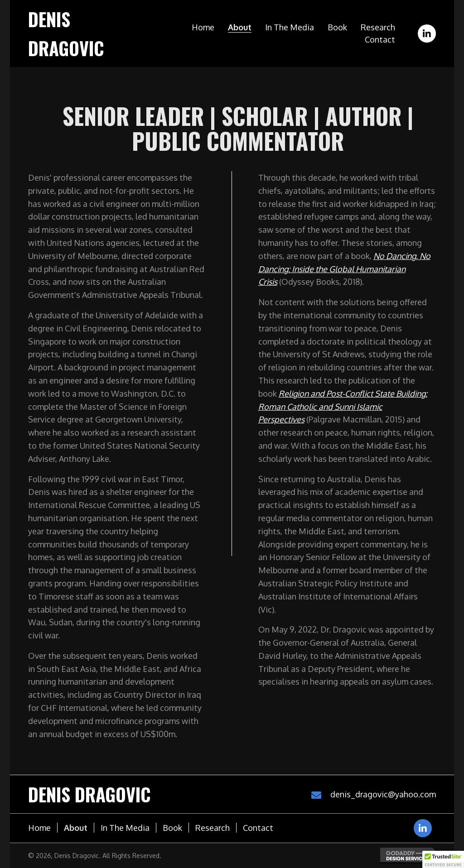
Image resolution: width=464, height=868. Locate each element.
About (76, 828)
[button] (427, 34)
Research (213, 828)
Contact (258, 828)
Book (172, 828)
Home (39, 828)
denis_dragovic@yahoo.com (383, 794)
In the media (125, 828)
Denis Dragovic (89, 794)
